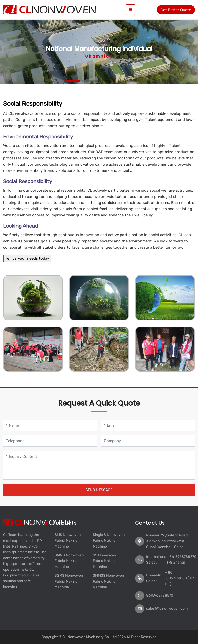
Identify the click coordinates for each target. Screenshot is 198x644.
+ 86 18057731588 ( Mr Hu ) (179, 578)
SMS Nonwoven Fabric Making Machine (68, 541)
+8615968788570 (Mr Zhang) (182, 560)
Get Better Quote (176, 10)
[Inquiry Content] (99, 465)
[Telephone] (50, 441)
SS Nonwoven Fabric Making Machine (104, 561)
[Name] (50, 425)
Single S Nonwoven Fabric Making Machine (109, 541)
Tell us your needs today (27, 258)
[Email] (148, 425)
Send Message (99, 490)
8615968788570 (160, 595)
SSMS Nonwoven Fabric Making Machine (69, 581)
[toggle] (130, 10)
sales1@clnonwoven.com (167, 609)
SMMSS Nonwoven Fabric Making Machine (108, 581)
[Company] (148, 441)
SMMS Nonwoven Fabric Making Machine (69, 561)
